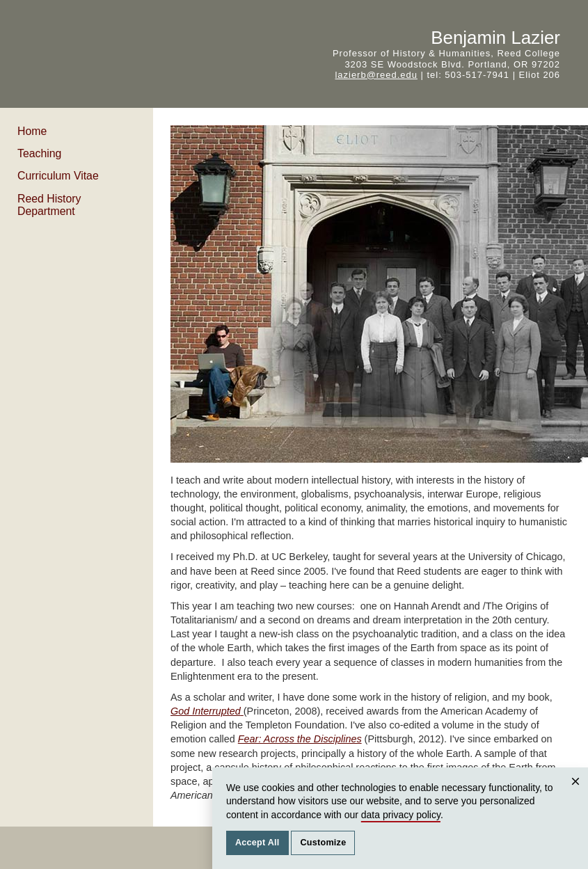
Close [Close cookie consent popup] (578, 795)
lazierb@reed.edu (376, 75)
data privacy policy (401, 815)
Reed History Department (49, 205)
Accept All (257, 843)
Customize (323, 843)
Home (32, 131)
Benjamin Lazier (495, 38)
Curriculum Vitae (58, 176)
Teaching (39, 153)
